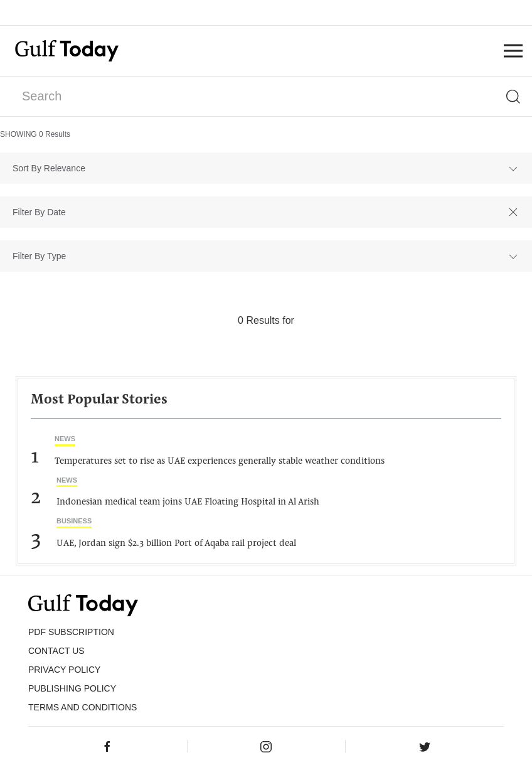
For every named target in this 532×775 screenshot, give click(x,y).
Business (74, 521)
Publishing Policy (72, 688)
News (65, 439)
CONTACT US (56, 651)
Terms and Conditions (82, 707)
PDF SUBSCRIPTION (71, 632)
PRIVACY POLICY (64, 670)
